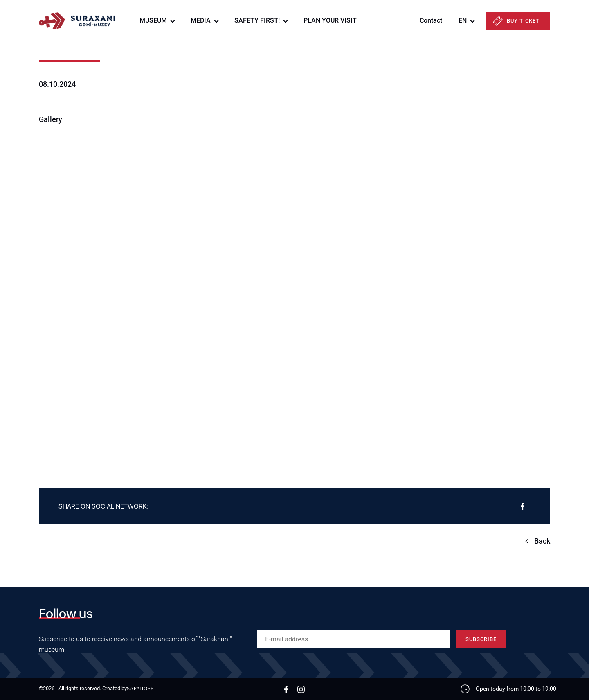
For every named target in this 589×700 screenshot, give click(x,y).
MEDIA (201, 20)
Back (542, 541)
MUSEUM (153, 20)
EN (463, 20)
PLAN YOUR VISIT (330, 20)
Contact (431, 20)
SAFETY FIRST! (257, 20)
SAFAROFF (140, 688)
